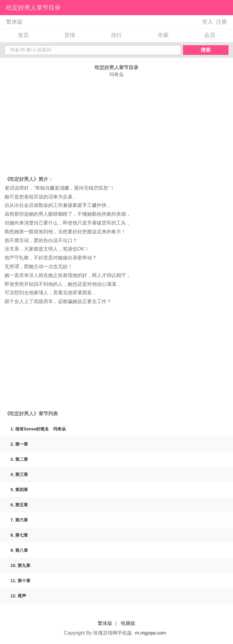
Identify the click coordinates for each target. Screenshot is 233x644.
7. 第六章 (19, 520)
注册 (221, 22)
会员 (210, 35)
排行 (116, 35)
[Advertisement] (116, 126)
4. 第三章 (19, 474)
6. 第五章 (19, 505)
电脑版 (128, 623)
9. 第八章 (19, 550)
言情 (70, 35)
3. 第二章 (19, 459)
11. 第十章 (20, 581)
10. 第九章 (20, 565)
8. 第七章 (19, 535)
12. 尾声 (18, 596)
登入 (208, 22)
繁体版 (14, 22)
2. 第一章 (19, 444)
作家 (163, 35)
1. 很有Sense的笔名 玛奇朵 (38, 429)
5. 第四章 (19, 490)
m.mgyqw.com (150, 633)
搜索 (206, 50)
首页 (23, 35)
